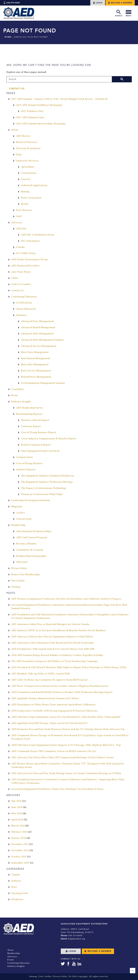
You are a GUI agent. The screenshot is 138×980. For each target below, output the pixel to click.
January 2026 (19, 838)
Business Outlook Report (35, 420)
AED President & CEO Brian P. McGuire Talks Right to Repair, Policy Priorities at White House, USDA (69, 668)
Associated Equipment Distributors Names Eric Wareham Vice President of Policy (58, 789)
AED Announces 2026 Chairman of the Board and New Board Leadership (52, 643)
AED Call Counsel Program (32, 538)
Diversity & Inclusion (28, 149)
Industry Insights (21, 402)
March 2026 (18, 826)
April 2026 (17, 820)
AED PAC (21, 229)
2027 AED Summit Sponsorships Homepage (41, 124)
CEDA (15, 278)
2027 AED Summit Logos (30, 118)
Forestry (26, 179)
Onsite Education (26, 309)
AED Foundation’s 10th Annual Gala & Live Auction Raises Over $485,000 (53, 649)
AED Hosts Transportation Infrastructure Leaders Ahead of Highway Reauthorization (60, 686)
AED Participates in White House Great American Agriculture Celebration (53, 705)
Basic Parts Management (35, 352)
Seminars (21, 315)
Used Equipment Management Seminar (43, 383)
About (15, 130)
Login (98, 3)
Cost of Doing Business (29, 463)
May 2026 (17, 814)
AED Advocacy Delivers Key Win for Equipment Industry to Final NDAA (52, 637)
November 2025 (20, 851)
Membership (18, 525)
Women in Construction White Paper (42, 494)
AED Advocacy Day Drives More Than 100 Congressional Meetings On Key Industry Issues (63, 758)
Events (11, 960)
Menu (129, 13)
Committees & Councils (30, 550)
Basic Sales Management (35, 365)
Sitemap (16, 587)
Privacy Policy (19, 568)
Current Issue (24, 519)
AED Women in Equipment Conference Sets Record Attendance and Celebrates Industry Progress (66, 599)
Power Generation (31, 198)
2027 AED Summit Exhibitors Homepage (39, 105)
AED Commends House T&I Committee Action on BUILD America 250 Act (54, 751)
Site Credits (18, 581)
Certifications (24, 303)
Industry (16, 881)
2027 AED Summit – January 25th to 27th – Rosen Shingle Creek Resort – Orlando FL (60, 99)
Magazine (17, 507)
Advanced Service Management (39, 346)
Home (8, 37)
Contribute (18, 389)
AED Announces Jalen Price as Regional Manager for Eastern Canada (50, 624)
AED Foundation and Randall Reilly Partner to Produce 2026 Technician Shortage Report (62, 692)
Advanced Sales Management (37, 334)
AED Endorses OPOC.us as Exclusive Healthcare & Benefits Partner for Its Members (59, 631)
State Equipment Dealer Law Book (40, 451)
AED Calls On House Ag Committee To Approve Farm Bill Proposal (49, 680)
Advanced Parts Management (37, 321)
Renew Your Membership (25, 575)
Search (119, 13)
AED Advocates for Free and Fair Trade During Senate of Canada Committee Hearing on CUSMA (66, 773)
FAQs (19, 155)
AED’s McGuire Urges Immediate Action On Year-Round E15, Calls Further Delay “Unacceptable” (66, 717)
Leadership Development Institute (31, 500)
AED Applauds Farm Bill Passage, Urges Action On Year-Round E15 (49, 723)
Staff (19, 216)
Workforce (17, 900)
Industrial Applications (34, 186)
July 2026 (17, 801)
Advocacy (17, 223)
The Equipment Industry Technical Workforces (48, 476)
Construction (29, 173)
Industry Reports (26, 470)
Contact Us (17, 89)
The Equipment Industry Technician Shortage (47, 482)
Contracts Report (31, 426)
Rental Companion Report (36, 445)
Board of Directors (27, 142)
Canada (20, 247)
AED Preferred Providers (25, 266)
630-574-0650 (12, 3)
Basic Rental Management (36, 359)
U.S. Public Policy (26, 253)
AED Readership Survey (30, 408)
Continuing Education (24, 297)
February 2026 (19, 832)
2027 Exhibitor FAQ (32, 111)
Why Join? (22, 562)
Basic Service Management (36, 371)
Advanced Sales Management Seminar (42, 340)
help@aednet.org (76, 939)
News (14, 887)
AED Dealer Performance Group (30, 260)
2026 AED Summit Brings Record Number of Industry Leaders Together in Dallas (57, 655)
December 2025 (20, 844)
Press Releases (24, 210)
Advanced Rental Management (38, 328)
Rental (25, 204)
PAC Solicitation (30, 241)
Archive (21, 513)
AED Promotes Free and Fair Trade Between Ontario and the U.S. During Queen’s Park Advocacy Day (68, 729)
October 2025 (19, 857)
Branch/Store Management (36, 377)
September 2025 (20, 863)
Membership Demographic (31, 556)
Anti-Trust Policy (21, 272)
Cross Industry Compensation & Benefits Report (49, 439)
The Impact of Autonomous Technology (44, 488)
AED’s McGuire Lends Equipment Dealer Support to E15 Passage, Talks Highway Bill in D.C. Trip (66, 745)
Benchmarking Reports (29, 414)
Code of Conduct (21, 284)
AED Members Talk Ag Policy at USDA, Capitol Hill (40, 674)
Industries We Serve (27, 161)
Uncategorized (20, 893)
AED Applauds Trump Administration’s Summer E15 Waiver (45, 699)
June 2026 (17, 807)
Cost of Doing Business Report (39, 433)
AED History (23, 136)
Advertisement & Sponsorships (34, 531)
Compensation (24, 457)
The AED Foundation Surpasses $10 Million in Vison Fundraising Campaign (55, 661)
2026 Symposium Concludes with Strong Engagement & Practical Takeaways (55, 711)
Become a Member (120, 3)
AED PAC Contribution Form (37, 235)
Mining (25, 192)
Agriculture (28, 167)
